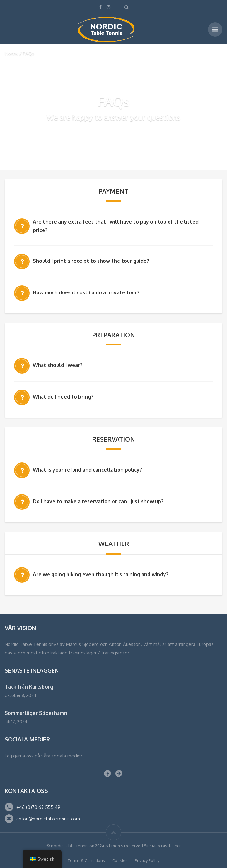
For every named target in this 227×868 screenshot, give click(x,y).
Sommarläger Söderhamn (36, 713)
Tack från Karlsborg (29, 687)
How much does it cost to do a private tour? (86, 292)
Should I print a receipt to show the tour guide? (91, 261)
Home (12, 53)
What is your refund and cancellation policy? (87, 470)
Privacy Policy (147, 860)
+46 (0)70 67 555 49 (38, 807)
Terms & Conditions (86, 860)
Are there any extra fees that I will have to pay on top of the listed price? (116, 226)
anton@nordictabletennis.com (48, 819)
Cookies (120, 860)
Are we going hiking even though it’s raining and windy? (101, 574)
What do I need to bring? (63, 397)
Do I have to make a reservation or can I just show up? (98, 501)
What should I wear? (58, 365)
